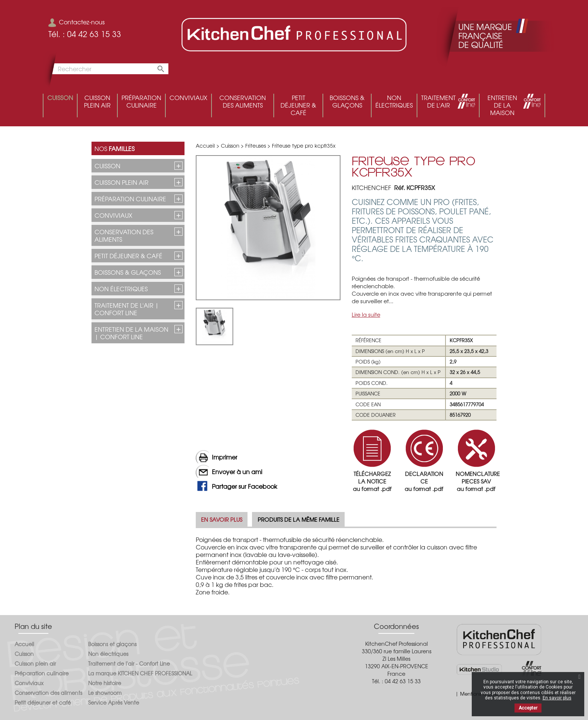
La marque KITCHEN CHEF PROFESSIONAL (140, 673)
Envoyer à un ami (237, 472)
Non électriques (121, 289)
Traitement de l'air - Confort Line (129, 663)
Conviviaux (113, 215)
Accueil (24, 644)
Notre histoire (105, 683)
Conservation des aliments (124, 235)
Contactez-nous (76, 22)
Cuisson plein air (121, 182)
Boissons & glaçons (128, 272)
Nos (115, 148)
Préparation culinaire (130, 199)
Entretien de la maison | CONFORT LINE (131, 333)
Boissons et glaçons (112, 644)
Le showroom (105, 693)
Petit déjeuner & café (128, 256)
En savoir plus (557, 698)
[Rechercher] (108, 69)
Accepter (528, 708)
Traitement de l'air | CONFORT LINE (127, 309)
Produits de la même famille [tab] (298, 519)
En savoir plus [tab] (222, 519)
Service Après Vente (114, 702)
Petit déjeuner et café (43, 702)
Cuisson (107, 166)
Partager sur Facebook (244, 486)
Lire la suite (366, 314)
